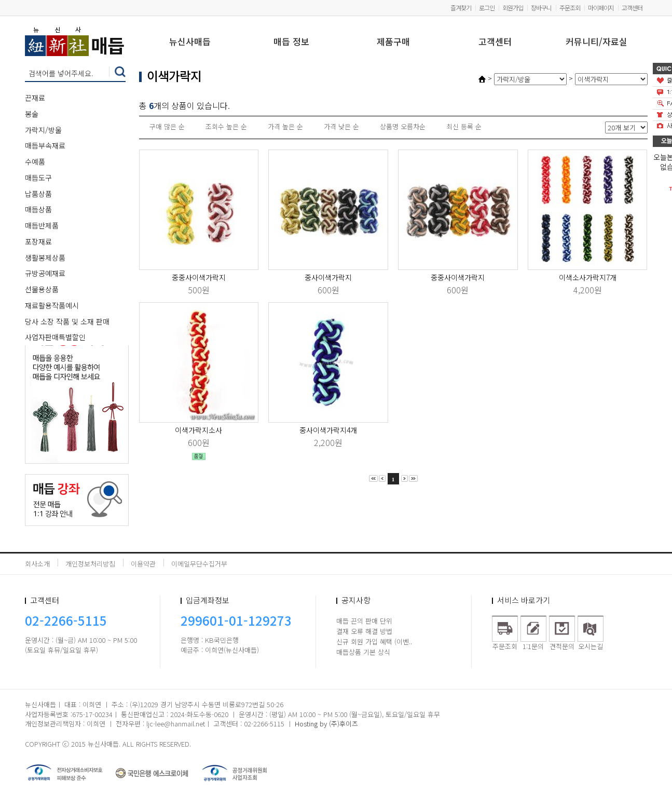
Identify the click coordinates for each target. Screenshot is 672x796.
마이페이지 (601, 8)
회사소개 (37, 564)
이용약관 (143, 564)
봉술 (32, 114)
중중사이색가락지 (199, 277)
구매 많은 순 (167, 126)
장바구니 (541, 8)
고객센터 (632, 8)
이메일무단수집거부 (199, 564)
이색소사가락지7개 (588, 277)
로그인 (487, 8)
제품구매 (393, 42)
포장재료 (38, 241)
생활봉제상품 (45, 258)
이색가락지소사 (198, 430)
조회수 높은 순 (226, 126)
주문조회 (570, 8)
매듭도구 (38, 178)
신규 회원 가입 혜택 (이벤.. (374, 642)
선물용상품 (42, 289)
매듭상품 (38, 209)
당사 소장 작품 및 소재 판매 (67, 321)
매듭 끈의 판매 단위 (364, 621)
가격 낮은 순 (341, 126)
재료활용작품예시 (52, 305)
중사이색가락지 (328, 277)
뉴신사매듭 (190, 42)
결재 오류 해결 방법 (364, 631)
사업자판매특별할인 (55, 337)
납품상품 (38, 194)
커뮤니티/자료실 (596, 42)
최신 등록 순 (464, 126)
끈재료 (35, 98)
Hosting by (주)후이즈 (326, 724)
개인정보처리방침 (90, 564)
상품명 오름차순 (403, 126)
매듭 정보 (291, 42)
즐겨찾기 (461, 8)
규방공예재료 (45, 273)
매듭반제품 (42, 225)
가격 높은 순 (285, 126)
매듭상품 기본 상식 (363, 652)
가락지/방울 (43, 130)
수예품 (35, 161)
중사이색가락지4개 (328, 430)
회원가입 (513, 8)
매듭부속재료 (45, 145)
